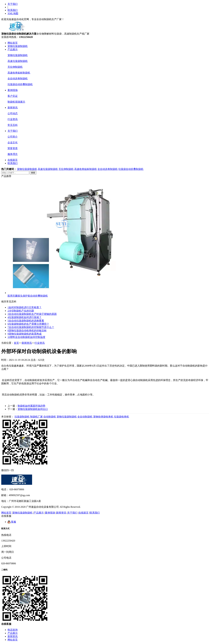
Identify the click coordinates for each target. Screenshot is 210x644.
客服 (12, 522)
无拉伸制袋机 (15, 67)
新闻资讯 (13, 108)
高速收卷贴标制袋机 (19, 73)
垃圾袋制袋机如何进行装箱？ (25, 317)
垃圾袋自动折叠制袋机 (20, 84)
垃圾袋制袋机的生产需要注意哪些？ (28, 324)
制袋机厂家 (36, 417)
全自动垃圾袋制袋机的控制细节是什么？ (31, 327)
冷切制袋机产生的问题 (21, 311)
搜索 (33, 173)
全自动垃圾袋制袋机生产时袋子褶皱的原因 (32, 314)
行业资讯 (13, 119)
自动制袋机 (50, 417)
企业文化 (13, 142)
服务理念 (13, 154)
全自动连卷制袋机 (18, 79)
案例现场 (13, 90)
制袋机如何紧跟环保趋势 (31, 406)
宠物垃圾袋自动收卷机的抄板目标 (27, 330)
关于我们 (13, 4)
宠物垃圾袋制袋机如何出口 (33, 409)
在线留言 (13, 160)
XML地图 (13, 13)
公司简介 (13, 137)
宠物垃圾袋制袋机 (18, 46)
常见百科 (13, 125)
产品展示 (13, 49)
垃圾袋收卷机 (121, 417)
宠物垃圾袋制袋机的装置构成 (25, 334)
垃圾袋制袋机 (22, 417)
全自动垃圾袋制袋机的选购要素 (26, 321)
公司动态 (13, 113)
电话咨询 (13, 630)
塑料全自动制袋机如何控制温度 (26, 337)
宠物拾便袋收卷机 (103, 417)
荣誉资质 (13, 148)
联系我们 (13, 10)
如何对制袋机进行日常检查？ (25, 307)
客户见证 (13, 96)
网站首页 (13, 43)
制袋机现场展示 (16, 102)
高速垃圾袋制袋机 (18, 61)
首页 (16, 343)
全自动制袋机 (85, 417)
